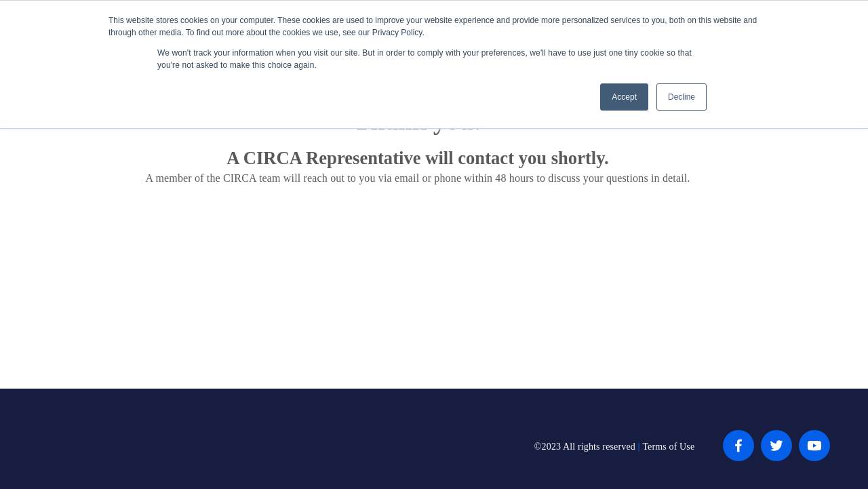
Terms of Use (668, 447)
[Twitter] (776, 446)
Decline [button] (682, 97)
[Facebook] (738, 446)
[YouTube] (814, 446)
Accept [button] (624, 97)
